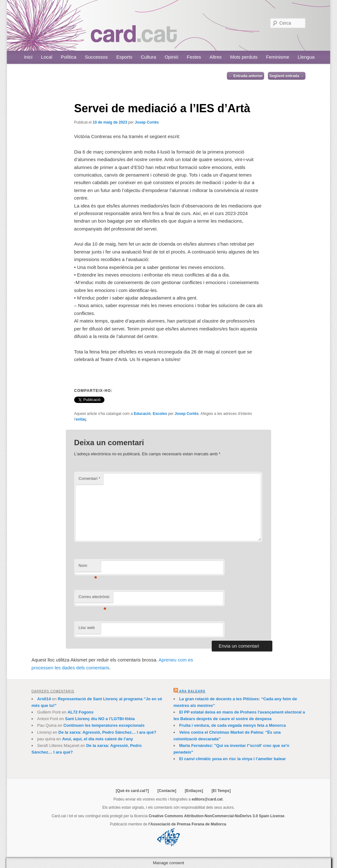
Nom (88, 567)
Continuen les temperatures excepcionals (104, 725)
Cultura (148, 57)
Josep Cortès (147, 122)
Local (47, 57)
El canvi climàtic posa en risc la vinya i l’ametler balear (233, 759)
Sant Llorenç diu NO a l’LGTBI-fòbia (100, 719)
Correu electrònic (94, 599)
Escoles (160, 414)
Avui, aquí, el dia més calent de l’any (98, 739)
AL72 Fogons (80, 712)
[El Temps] (221, 791)
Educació (142, 414)
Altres (216, 57)
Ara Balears (192, 691)
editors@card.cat (207, 799)
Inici (28, 57)
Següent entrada (287, 76)
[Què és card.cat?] (132, 791)
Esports (124, 57)
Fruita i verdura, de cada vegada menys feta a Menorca (233, 725)
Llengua (306, 57)
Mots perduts (244, 57)
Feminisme (278, 57)
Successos (96, 57)
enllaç (81, 419)
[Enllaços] (194, 791)
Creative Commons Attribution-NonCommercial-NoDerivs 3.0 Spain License (216, 816)
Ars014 (44, 699)
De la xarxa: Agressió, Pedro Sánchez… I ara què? (107, 732)
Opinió (171, 57)
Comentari (89, 478)
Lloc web (87, 628)
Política (69, 57)
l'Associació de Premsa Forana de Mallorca (187, 824)
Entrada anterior (245, 76)
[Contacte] (167, 791)
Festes (194, 57)
